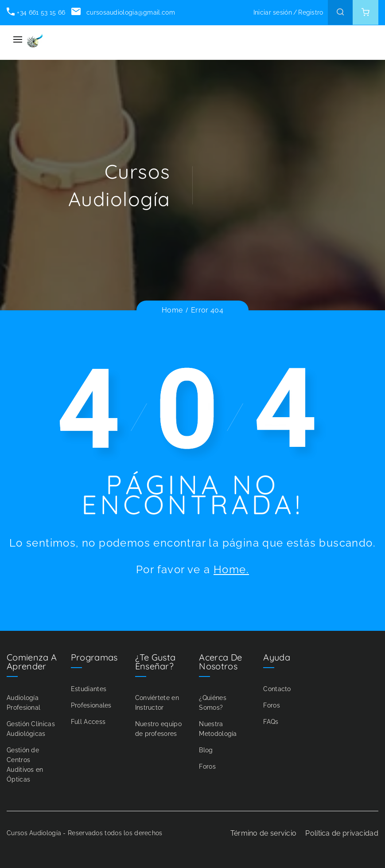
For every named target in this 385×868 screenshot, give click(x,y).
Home (172, 310)
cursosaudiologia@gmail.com (123, 12)
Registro (311, 12)
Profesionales (91, 705)
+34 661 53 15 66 (36, 12)
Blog (206, 750)
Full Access (88, 722)
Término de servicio (264, 833)
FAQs (271, 722)
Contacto (277, 689)
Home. (231, 569)
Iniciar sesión (273, 12)
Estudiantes (89, 689)
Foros (207, 766)
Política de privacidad (342, 833)
